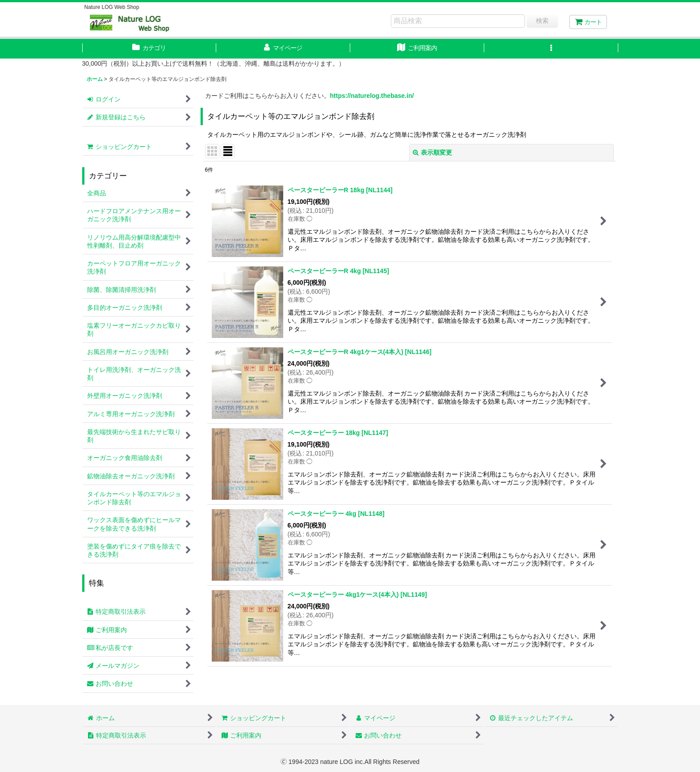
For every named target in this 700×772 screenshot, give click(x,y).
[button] (551, 49)
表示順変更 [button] (432, 152)
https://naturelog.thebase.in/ (372, 96)
